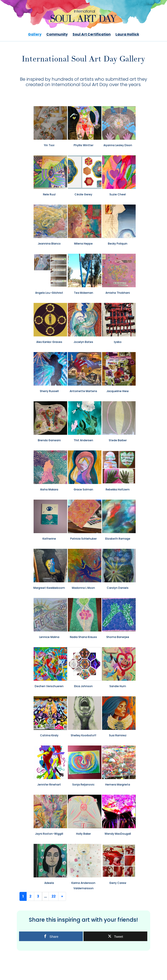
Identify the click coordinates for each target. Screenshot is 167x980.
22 (54, 896)
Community (57, 35)
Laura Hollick (127, 35)
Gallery (35, 35)
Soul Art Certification (92, 35)
